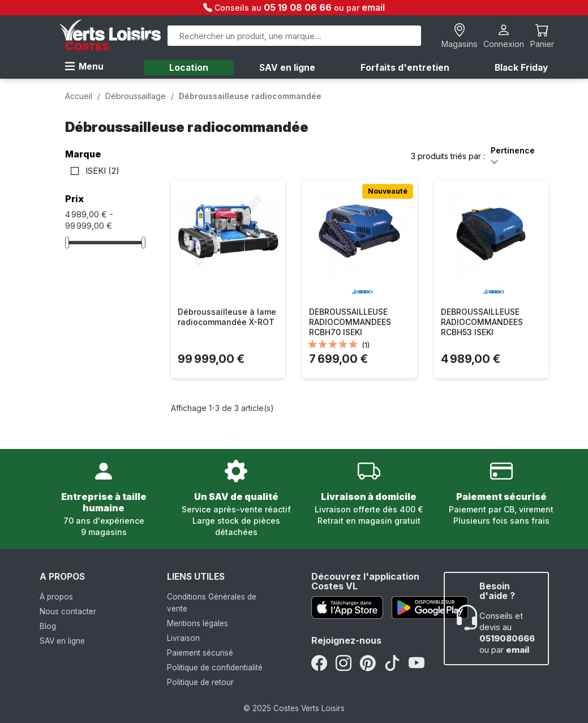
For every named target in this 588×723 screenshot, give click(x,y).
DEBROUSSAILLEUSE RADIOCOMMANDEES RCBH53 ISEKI (482, 322)
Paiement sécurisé (200, 653)
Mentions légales (198, 623)
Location (189, 68)
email (373, 7)
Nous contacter (68, 611)
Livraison (183, 638)
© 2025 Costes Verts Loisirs (294, 708)
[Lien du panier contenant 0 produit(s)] (542, 36)
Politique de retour (200, 682)
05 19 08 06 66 (299, 7)
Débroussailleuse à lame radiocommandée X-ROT (227, 317)
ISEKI (102, 171)
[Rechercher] (294, 36)
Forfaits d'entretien (405, 68)
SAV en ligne (287, 68)
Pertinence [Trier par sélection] (513, 156)
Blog (48, 626)
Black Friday (521, 68)
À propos (56, 597)
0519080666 (507, 639)
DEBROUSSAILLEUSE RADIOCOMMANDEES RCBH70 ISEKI (350, 322)
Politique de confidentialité (215, 668)
